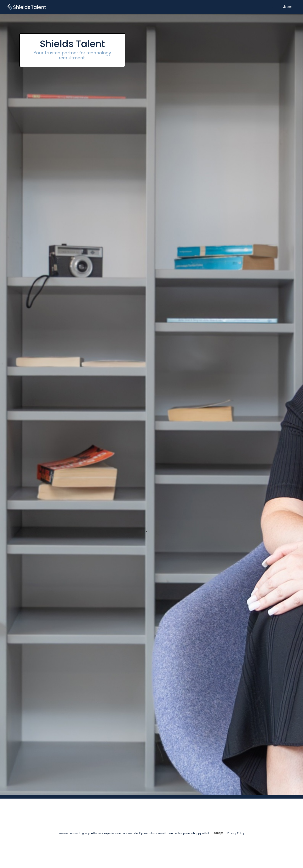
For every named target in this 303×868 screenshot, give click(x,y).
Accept (218, 833)
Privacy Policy (236, 833)
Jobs (288, 7)
